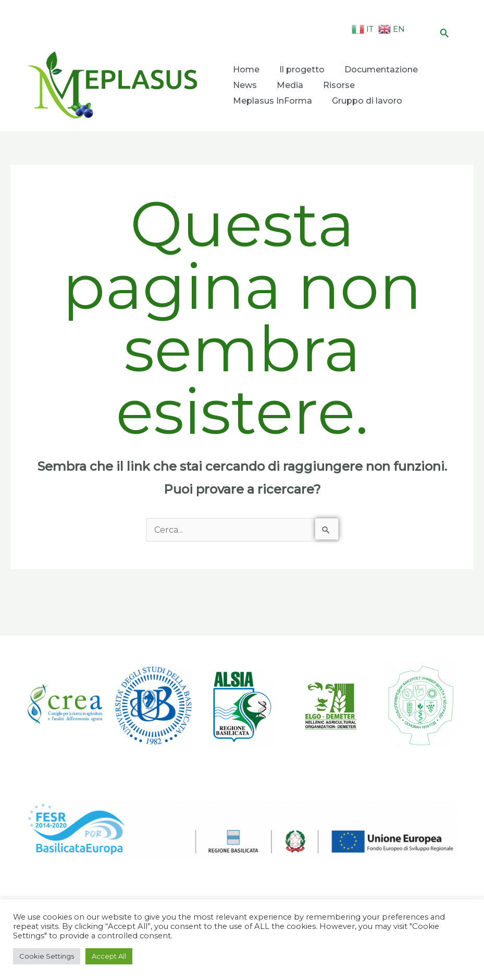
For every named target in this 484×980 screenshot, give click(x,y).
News (244, 85)
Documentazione (378, 70)
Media (288, 85)
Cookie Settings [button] (47, 956)
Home (246, 70)
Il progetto (300, 70)
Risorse (336, 85)
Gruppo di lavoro (365, 101)
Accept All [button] (109, 956)
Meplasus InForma (272, 101)
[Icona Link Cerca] (444, 33)
